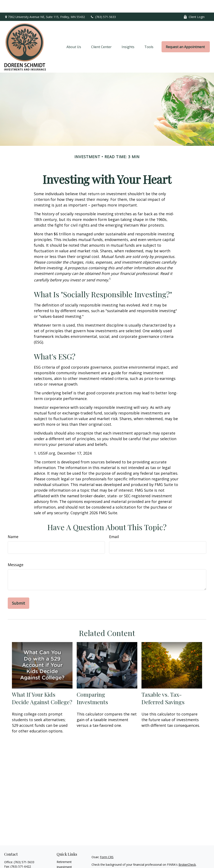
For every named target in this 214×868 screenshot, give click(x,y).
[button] (74, 34)
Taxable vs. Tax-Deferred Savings (163, 686)
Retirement (64, 849)
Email (114, 524)
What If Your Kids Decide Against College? (42, 686)
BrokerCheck (187, 852)
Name (13, 524)
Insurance (63, 864)
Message (16, 552)
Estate (61, 859)
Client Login (194, 4)
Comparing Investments (92, 686)
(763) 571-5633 (103, 4)
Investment (64, 854)
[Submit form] (18, 591)
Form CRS (107, 844)
